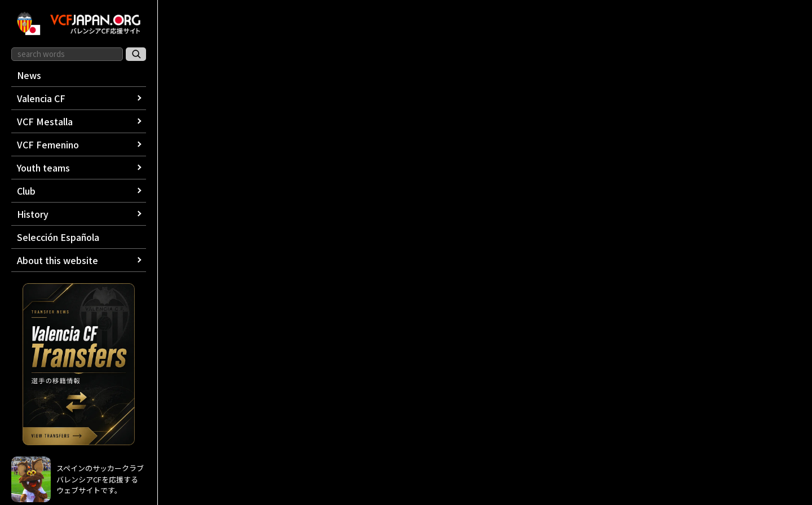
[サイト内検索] (136, 54)
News (29, 75)
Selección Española (58, 237)
